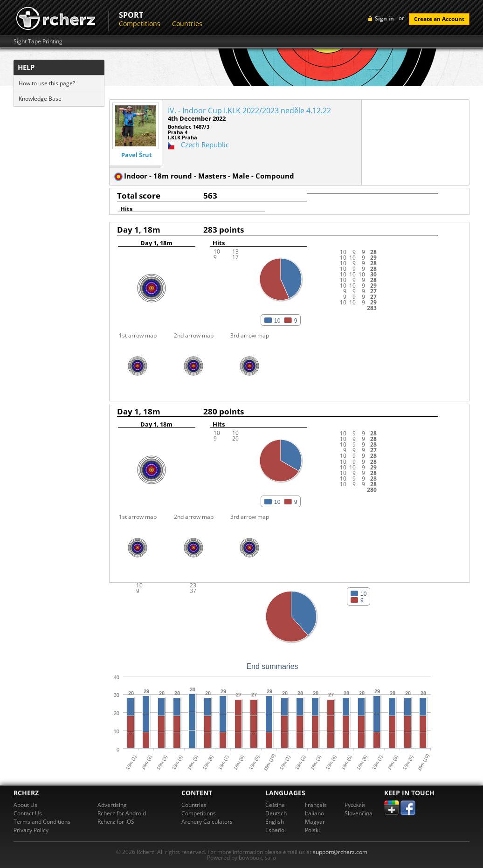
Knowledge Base (40, 99)
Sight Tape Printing (38, 41)
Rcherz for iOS (116, 822)
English (275, 822)
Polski (312, 830)
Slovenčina (359, 813)
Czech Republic (205, 145)
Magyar (315, 822)
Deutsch (276, 813)
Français (316, 805)
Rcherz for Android (122, 813)
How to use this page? (47, 83)
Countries (187, 24)
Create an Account (439, 19)
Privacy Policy (31, 830)
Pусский (355, 805)
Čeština (275, 805)
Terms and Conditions (42, 822)
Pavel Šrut (137, 155)
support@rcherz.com (340, 852)
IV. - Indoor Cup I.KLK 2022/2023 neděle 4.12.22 (249, 110)
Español (276, 830)
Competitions (140, 24)
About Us (25, 805)
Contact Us (28, 813)
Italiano (314, 813)
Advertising (112, 805)
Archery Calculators (207, 822)
